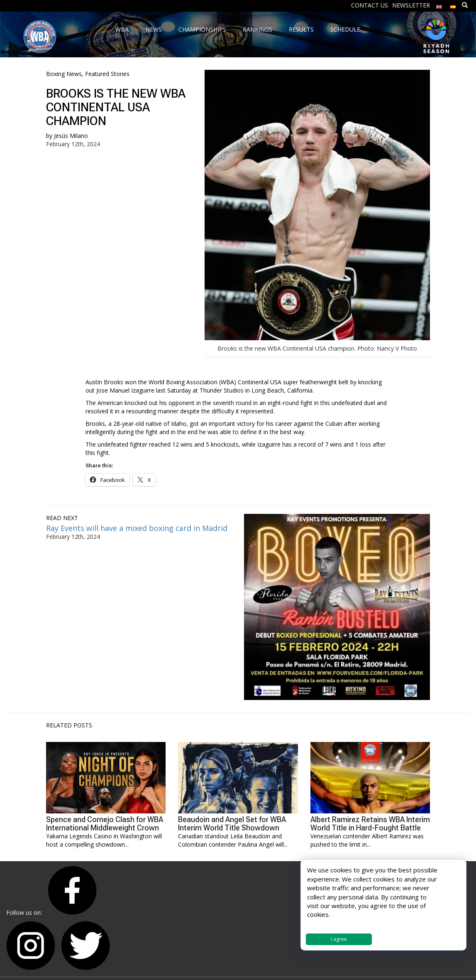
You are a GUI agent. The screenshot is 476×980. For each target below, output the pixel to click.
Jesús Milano (71, 136)
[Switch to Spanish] (453, 5)
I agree (339, 939)
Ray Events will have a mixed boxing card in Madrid (137, 528)
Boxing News (64, 74)
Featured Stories (107, 74)
